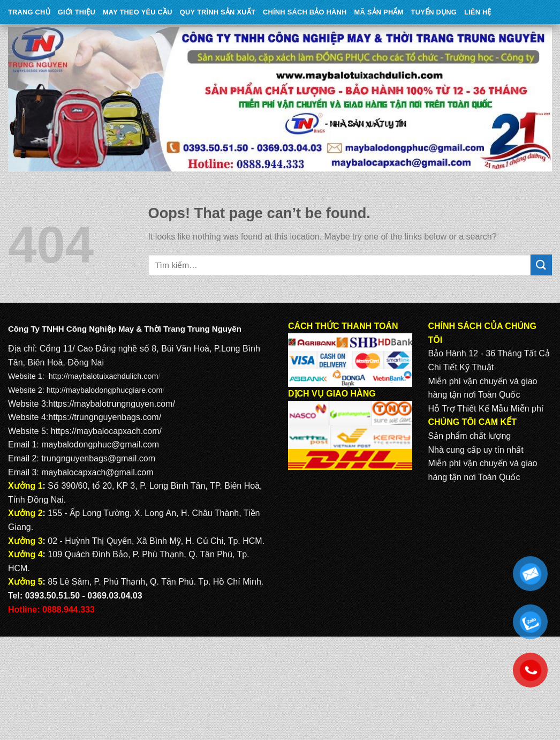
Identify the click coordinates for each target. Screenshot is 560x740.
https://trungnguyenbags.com (103, 417)
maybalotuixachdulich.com (113, 376)
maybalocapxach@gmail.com (97, 472)
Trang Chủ (29, 12)
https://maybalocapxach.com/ (106, 431)
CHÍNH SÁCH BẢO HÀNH (305, 12)
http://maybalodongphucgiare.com (105, 390)
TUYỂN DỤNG (434, 12)
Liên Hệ (478, 12)
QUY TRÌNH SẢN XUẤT (218, 12)
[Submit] (541, 265)
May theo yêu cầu (138, 12)
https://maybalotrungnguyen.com (110, 404)
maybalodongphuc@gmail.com (100, 444)
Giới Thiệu (77, 12)
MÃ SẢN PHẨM (379, 12)
